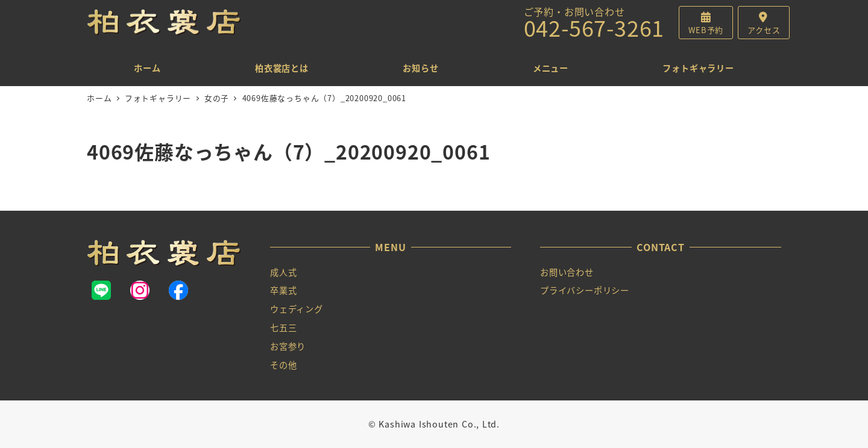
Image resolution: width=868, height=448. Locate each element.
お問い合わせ (567, 272)
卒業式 (283, 290)
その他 (283, 365)
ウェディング (297, 309)
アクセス (764, 30)
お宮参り (288, 346)
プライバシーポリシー (585, 290)
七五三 (283, 328)
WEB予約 (706, 30)
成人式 (283, 272)
